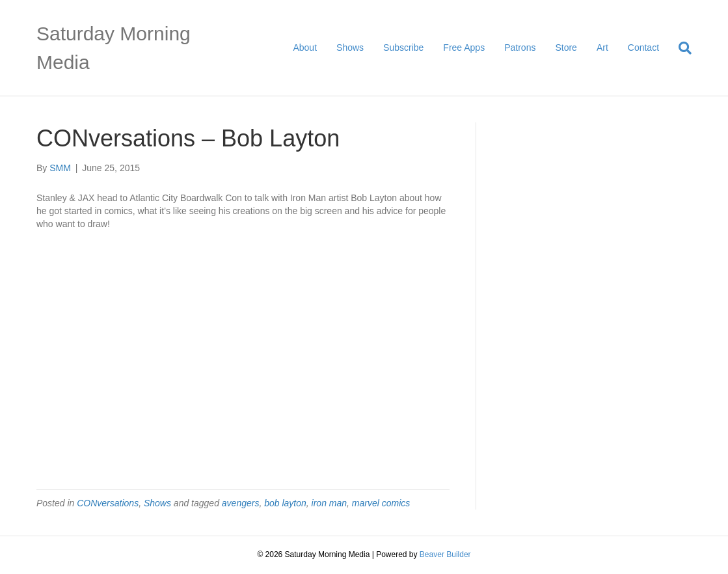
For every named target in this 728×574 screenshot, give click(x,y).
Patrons (520, 48)
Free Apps (464, 48)
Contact (643, 48)
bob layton (285, 503)
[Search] (680, 48)
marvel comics (381, 503)
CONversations (108, 503)
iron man (329, 503)
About (305, 48)
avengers (241, 503)
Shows (350, 48)
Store (566, 48)
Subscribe (403, 48)
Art (602, 48)
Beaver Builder (445, 554)
